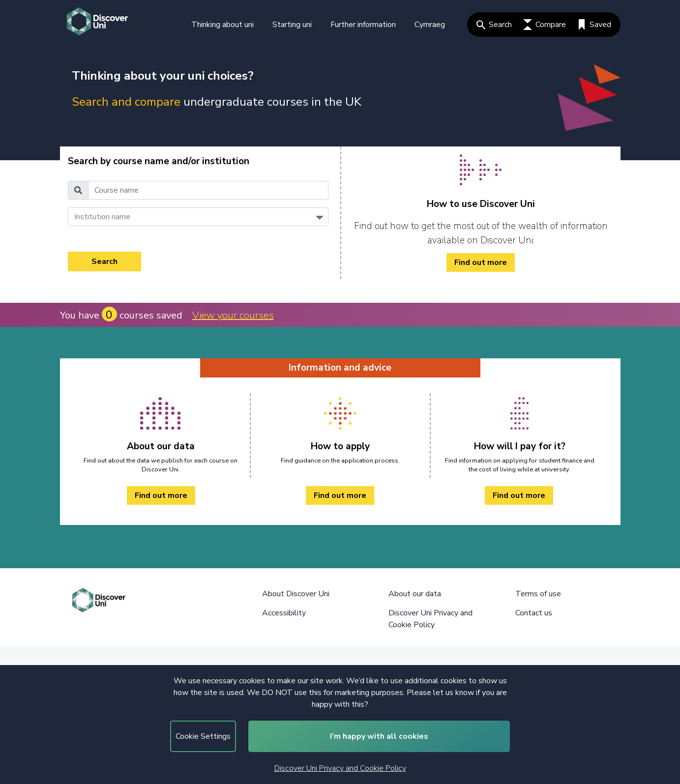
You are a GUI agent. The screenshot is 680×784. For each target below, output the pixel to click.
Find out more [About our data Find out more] (161, 495)
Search (494, 25)
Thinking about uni (222, 25)
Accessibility (284, 613)
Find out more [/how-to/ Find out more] (481, 262)
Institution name (102, 217)
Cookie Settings (203, 736)
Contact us (534, 613)
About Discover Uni (296, 594)
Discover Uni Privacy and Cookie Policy (340, 768)
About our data (415, 594)
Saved (594, 25)
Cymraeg (430, 25)
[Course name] (208, 190)
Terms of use (538, 594)
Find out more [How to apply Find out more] (340, 495)
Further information (363, 25)
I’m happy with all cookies (379, 736)
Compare (545, 25)
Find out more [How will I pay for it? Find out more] (519, 495)
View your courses (233, 315)
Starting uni (292, 25)
